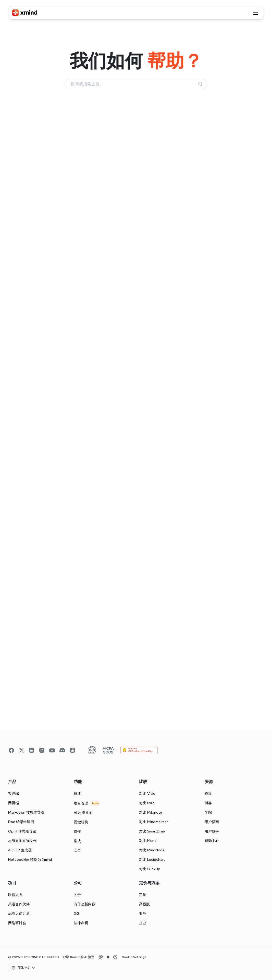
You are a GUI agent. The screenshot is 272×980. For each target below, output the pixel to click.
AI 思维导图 (83, 813)
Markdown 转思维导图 (26, 812)
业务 (143, 913)
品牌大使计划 (19, 913)
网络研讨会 (17, 923)
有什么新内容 (84, 904)
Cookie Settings (134, 957)
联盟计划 (15, 895)
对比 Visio (147, 793)
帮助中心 (212, 841)
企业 (143, 923)
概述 (77, 793)
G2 (76, 913)
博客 (208, 803)
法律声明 (81, 923)
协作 (77, 831)
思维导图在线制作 (22, 841)
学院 (208, 812)
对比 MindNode (152, 850)
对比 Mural (148, 841)
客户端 (14, 793)
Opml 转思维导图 (22, 831)
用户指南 (212, 822)
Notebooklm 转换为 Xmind (30, 859)
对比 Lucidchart (152, 859)
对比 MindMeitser (153, 822)
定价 (143, 895)
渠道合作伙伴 (19, 904)
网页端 (14, 803)
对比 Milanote (151, 812)
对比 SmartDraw (152, 831)
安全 (77, 850)
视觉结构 (81, 822)
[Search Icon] (136, 84)
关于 (77, 895)
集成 (77, 841)
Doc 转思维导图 (21, 822)
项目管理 (81, 803)
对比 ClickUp (150, 869)
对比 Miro (147, 803)
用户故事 (212, 831)
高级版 (144, 904)
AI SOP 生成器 (20, 850)
